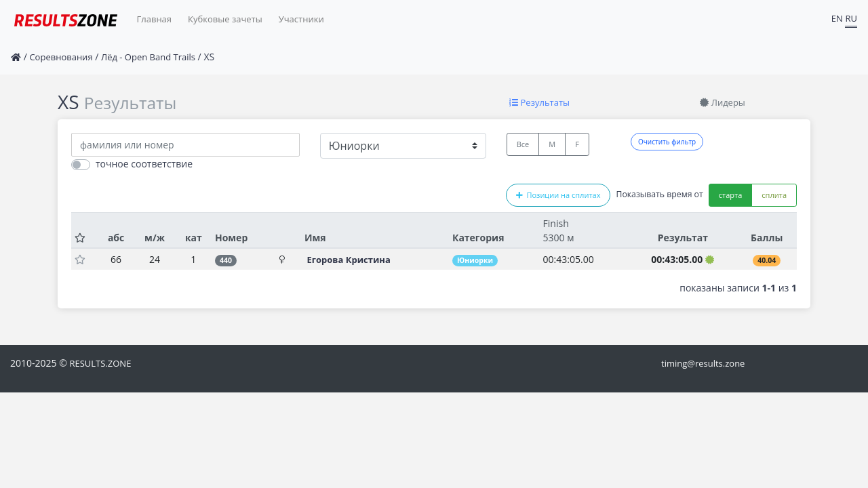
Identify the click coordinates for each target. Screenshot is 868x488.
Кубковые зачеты (225, 19)
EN (837, 18)
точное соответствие (144, 164)
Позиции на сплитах (558, 195)
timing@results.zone (703, 363)
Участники (301, 19)
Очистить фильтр (667, 142)
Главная (155, 19)
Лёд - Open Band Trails (148, 57)
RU (851, 18)
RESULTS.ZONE (100, 363)
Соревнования (61, 57)
